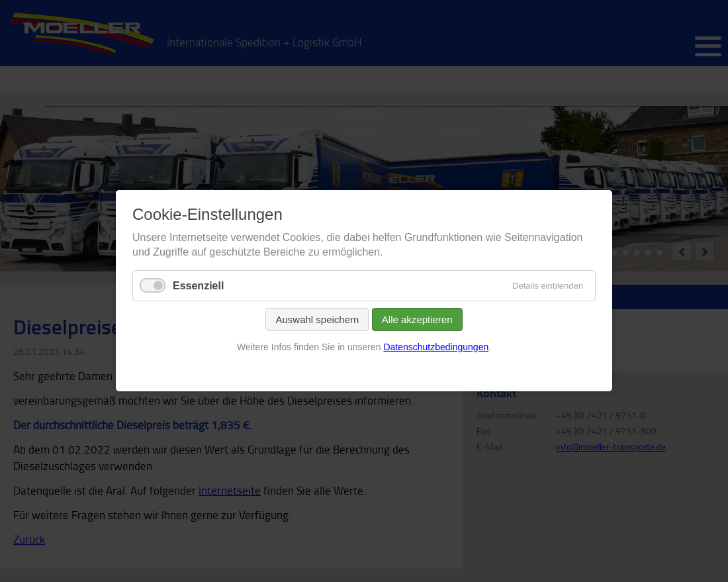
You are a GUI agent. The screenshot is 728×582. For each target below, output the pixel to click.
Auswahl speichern (317, 319)
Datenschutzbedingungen (436, 347)
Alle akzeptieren (417, 319)
